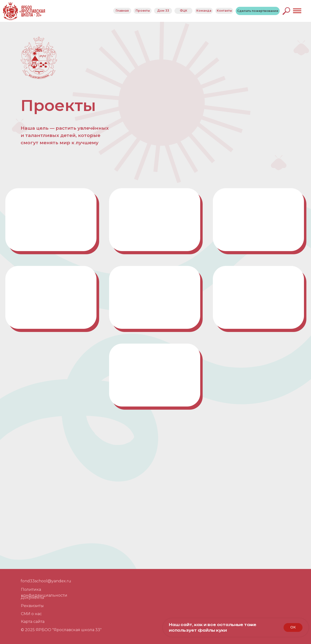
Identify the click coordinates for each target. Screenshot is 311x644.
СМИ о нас (31, 614)
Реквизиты (32, 606)
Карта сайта (33, 622)
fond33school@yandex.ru (46, 581)
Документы (32, 597)
